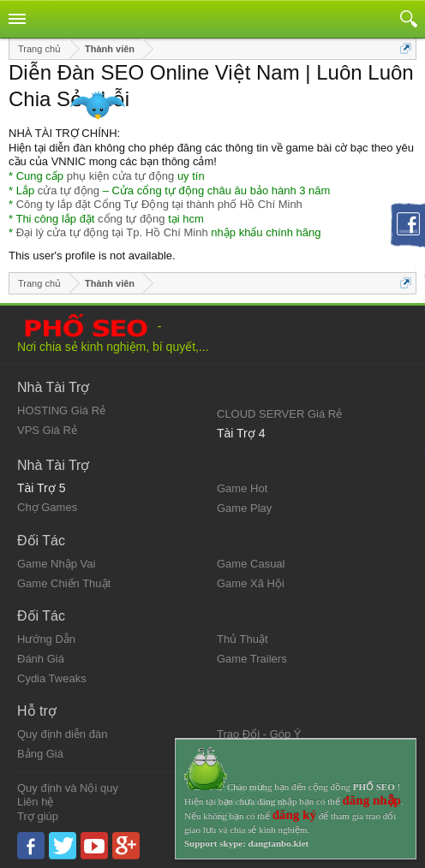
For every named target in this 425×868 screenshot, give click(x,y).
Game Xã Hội (251, 583)
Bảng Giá (40, 754)
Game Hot (242, 488)
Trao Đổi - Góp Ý (259, 734)
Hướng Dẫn (46, 639)
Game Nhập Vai (56, 564)
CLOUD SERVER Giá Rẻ (279, 414)
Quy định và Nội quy (68, 788)
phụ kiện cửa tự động (121, 176)
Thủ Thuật (242, 639)
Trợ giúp (38, 816)
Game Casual (251, 564)
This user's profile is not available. (92, 256)
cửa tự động (69, 190)
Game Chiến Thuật (64, 583)
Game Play (244, 508)
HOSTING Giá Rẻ (61, 410)
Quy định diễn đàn (62, 734)
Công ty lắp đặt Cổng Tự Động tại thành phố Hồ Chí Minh (159, 204)
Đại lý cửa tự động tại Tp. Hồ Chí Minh (112, 232)
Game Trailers (252, 659)
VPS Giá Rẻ (47, 430)
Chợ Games (47, 507)
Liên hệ (35, 802)
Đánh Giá (41, 659)
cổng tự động (132, 219)
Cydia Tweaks (52, 678)
